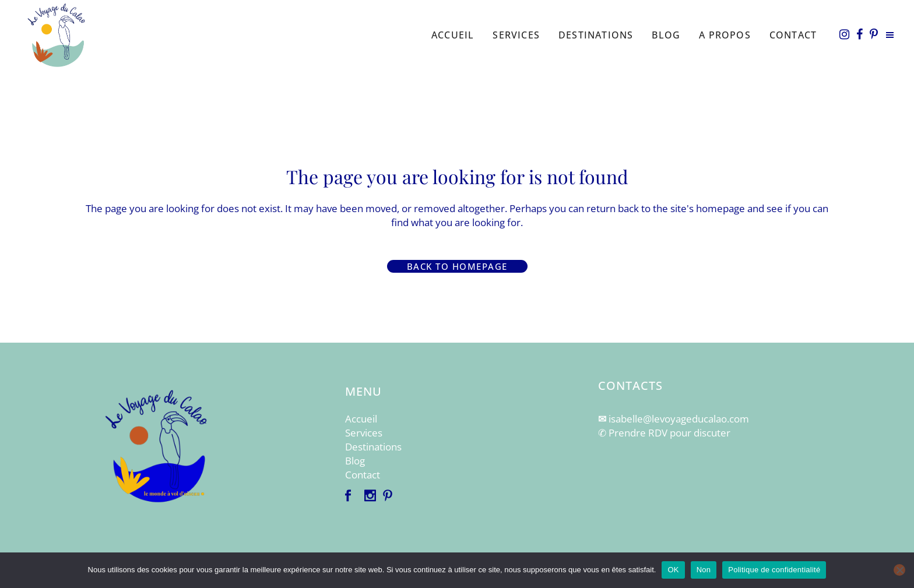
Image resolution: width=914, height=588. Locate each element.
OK (673, 570)
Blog (355, 461)
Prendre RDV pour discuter (669, 433)
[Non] (899, 570)
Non (704, 570)
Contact (363, 475)
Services (364, 433)
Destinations (373, 447)
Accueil (361, 419)
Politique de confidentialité (774, 570)
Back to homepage (457, 266)
